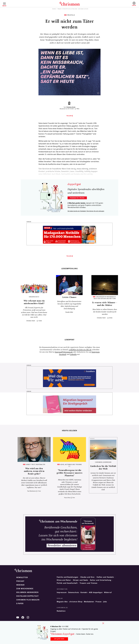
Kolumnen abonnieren (27, 592)
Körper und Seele (80, 580)
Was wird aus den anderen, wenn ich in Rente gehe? (34, 471)
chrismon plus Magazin (28, 600)
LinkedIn (73, 354)
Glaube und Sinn (87, 577)
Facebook (63, 354)
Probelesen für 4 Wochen (77, 198)
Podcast (20, 581)
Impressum (62, 592)
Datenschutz (74, 592)
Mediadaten (89, 602)
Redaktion (61, 611)
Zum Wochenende (25, 589)
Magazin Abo (62, 602)
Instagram (96, 352)
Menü (4, 6)
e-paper (20, 604)
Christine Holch (71, 107)
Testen (119, 4)
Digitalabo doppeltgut (27, 596)
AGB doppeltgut (96, 592)
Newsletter (22, 577)
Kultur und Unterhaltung (101, 580)
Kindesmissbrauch (45, 152)
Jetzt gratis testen (59, 639)
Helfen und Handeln (105, 577)
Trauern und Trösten (89, 583)
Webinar (20, 585)
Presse (98, 602)
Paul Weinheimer (32, 491)
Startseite (54, 9)
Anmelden (134, 4)
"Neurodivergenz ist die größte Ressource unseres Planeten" (69, 473)
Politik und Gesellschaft (67, 583)
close (103, 623)
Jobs (105, 602)
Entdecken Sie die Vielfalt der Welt (103, 468)
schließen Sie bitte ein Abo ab (80, 350)
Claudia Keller (69, 312)
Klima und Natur (64, 580)
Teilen (69, 116)
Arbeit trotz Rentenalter (36, 464)
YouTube (18, 617)
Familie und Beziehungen (68, 577)
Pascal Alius (67, 498)
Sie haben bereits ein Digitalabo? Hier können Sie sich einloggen (86, 211)
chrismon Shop (76, 602)
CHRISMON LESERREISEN (103, 462)
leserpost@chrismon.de (64, 352)
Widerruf (108, 592)
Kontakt (84, 592)
